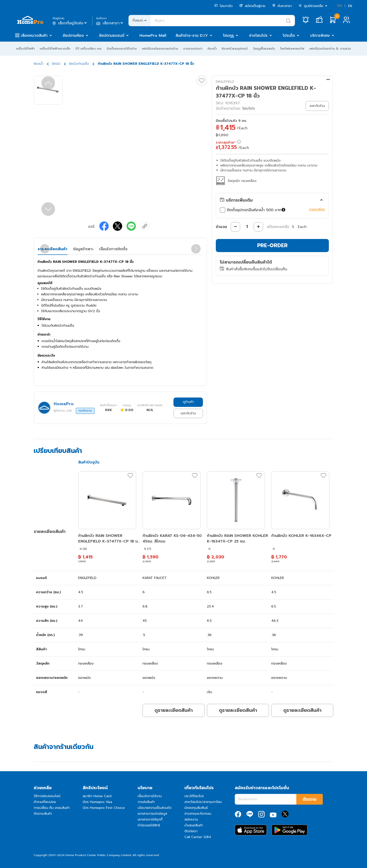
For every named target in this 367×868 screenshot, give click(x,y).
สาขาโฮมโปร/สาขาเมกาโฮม (203, 802)
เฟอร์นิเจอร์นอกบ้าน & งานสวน (330, 49)
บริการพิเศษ (320, 36)
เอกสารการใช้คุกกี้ (150, 819)
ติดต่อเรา (191, 831)
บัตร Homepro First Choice (104, 808)
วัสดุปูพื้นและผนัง (264, 49)
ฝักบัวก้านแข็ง (79, 64)
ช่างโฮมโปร (258, 36)
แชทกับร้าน (188, 413)
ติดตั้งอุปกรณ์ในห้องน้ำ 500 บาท (253, 210)
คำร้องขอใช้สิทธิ (149, 825)
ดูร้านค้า (188, 402)
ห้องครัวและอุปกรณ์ (235, 49)
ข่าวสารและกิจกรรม (198, 814)
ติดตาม (310, 799)
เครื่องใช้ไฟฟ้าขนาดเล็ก (55, 49)
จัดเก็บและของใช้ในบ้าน (122, 49)
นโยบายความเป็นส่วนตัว (155, 808)
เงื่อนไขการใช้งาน (150, 796)
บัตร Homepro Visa (97, 802)
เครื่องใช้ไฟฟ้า (26, 49)
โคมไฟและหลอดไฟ (292, 49)
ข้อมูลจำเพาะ (83, 249)
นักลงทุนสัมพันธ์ (196, 808)
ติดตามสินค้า (43, 814)
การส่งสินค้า (146, 802)
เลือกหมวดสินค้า (34, 36)
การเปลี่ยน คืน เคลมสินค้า (52, 808)
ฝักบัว (56, 64)
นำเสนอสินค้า (194, 825)
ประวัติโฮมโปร (194, 796)
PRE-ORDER (272, 245)
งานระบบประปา (193, 49)
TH (339, 6)
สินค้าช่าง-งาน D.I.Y (192, 36)
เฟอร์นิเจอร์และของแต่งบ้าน (160, 49)
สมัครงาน (191, 819)
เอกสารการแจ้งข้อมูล (152, 814)
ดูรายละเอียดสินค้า (174, 710)
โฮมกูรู (228, 36)
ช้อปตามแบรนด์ (112, 36)
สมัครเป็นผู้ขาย (252, 6)
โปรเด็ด (289, 36)
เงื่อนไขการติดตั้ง (113, 249)
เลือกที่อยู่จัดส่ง (70, 23)
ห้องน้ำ (212, 49)
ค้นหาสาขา (282, 6)
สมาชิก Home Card (97, 796)
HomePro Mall (153, 36)
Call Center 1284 (198, 837)
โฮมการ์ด (224, 6)
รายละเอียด (317, 209)
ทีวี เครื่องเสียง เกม (89, 49)
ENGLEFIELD (225, 82)
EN (350, 6)
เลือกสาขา (110, 23)
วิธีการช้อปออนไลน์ (47, 796)
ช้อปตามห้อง (73, 36)
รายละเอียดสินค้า (53, 249)
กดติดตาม (85, 411)
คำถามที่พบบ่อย (45, 802)
